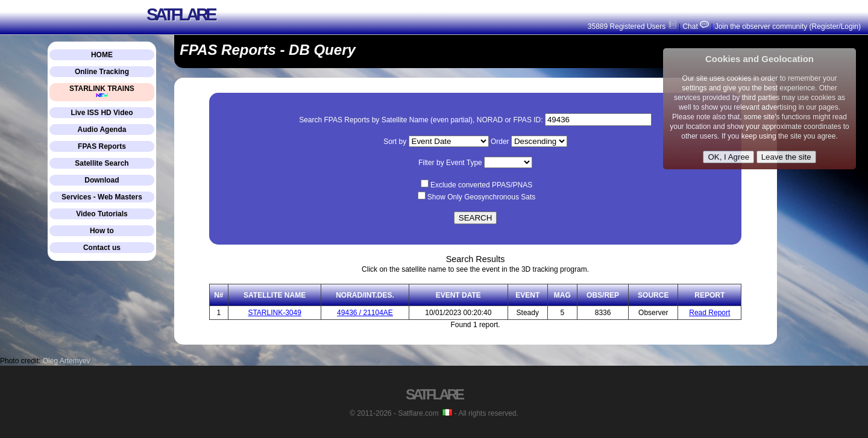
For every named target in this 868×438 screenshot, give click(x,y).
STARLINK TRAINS (102, 91)
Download (102, 180)
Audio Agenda (102, 130)
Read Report (709, 313)
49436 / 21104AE (365, 313)
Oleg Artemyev (67, 361)
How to (102, 231)
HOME (102, 55)
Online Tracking (102, 72)
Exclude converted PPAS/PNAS (481, 185)
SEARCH (476, 218)
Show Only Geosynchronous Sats (481, 197)
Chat (695, 27)
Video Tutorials (102, 214)
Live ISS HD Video (102, 113)
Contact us (102, 248)
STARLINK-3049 (274, 313)
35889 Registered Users (632, 27)
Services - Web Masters (102, 197)
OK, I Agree (728, 157)
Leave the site (786, 157)
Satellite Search (102, 163)
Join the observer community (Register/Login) (788, 27)
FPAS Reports (102, 146)
